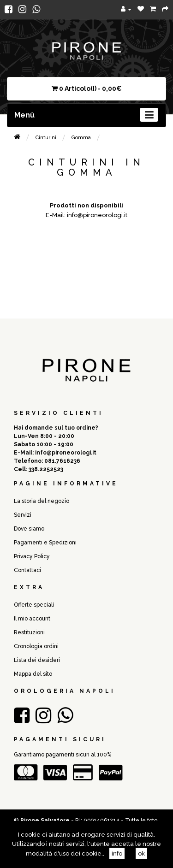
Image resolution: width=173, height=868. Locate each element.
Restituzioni (29, 632)
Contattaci (27, 570)
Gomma (81, 138)
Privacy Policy (32, 556)
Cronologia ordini (36, 646)
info (117, 853)
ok (141, 853)
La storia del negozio (42, 501)
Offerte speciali (34, 605)
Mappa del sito (33, 674)
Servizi (23, 515)
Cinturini (46, 138)
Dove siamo (29, 529)
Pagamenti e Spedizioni (45, 543)
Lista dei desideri (37, 660)
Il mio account (32, 619)
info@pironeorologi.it (66, 453)
